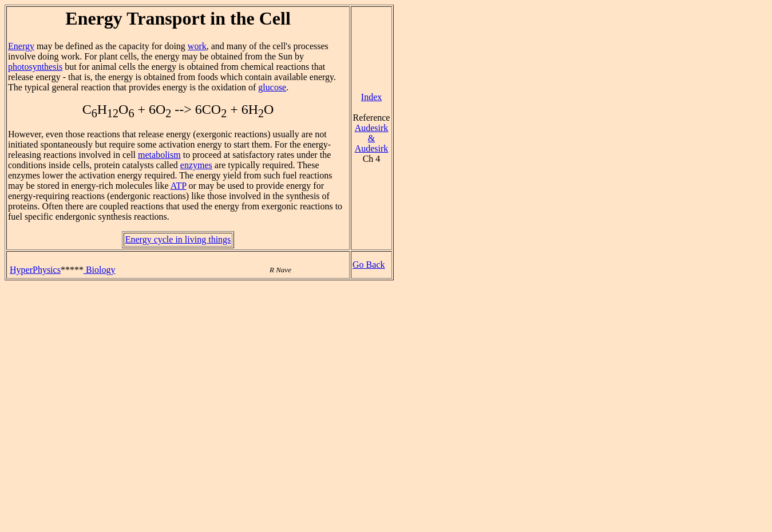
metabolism (159, 155)
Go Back (369, 265)
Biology (100, 270)
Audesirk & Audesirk (372, 138)
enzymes (196, 165)
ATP (179, 186)
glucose (272, 87)
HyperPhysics (35, 270)
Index (371, 97)
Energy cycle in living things (178, 239)
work (197, 46)
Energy (21, 46)
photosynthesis (35, 67)
